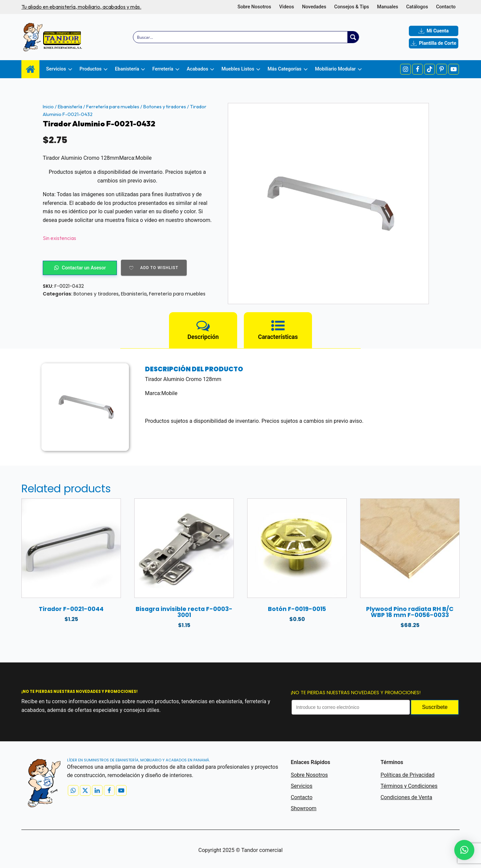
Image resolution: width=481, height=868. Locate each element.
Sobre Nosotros (254, 7)
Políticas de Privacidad (408, 775)
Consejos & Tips (352, 7)
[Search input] (241, 37)
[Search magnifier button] (353, 37)
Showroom (303, 808)
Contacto (446, 7)
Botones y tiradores (165, 107)
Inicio (48, 107)
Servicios (301, 786)
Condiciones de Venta (406, 797)
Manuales (388, 7)
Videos (287, 7)
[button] (464, 850)
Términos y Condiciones (409, 786)
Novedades (314, 7)
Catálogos (417, 7)
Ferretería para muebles (113, 107)
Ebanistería (70, 107)
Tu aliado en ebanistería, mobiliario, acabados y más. (81, 7)
